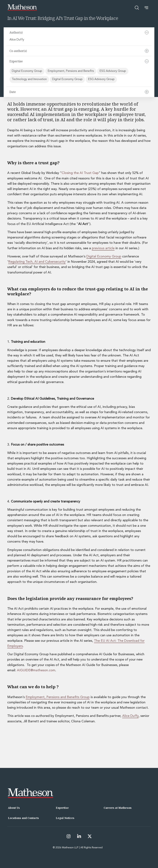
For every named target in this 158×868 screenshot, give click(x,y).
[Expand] (147, 51)
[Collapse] (147, 32)
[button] (146, 8)
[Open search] (137, 8)
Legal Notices (65, 818)
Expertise (62, 808)
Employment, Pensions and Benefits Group (58, 697)
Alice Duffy (17, 40)
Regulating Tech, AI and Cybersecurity (37, 262)
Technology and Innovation (29, 79)
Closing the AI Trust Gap (80, 173)
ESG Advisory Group (113, 71)
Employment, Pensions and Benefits (71, 71)
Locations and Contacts (23, 818)
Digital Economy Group (27, 71)
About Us (14, 808)
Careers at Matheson (118, 808)
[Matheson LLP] (22, 8)
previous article (103, 248)
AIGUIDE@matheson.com (36, 670)
